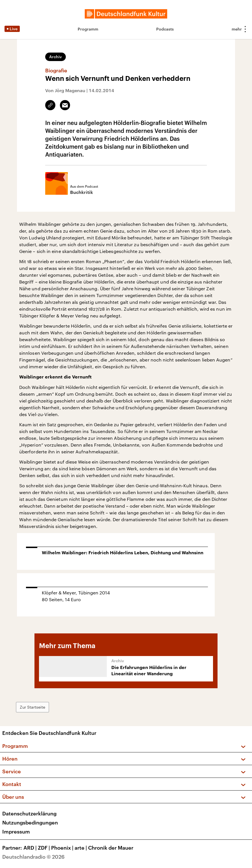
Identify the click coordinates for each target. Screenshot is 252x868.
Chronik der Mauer (111, 848)
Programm (88, 29)
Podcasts (165, 29)
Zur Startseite (32, 707)
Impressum (16, 832)
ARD (31, 848)
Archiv (56, 57)
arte (81, 848)
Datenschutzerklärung (29, 813)
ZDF (44, 848)
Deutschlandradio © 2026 (33, 857)
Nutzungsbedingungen (30, 822)
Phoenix (63, 848)
